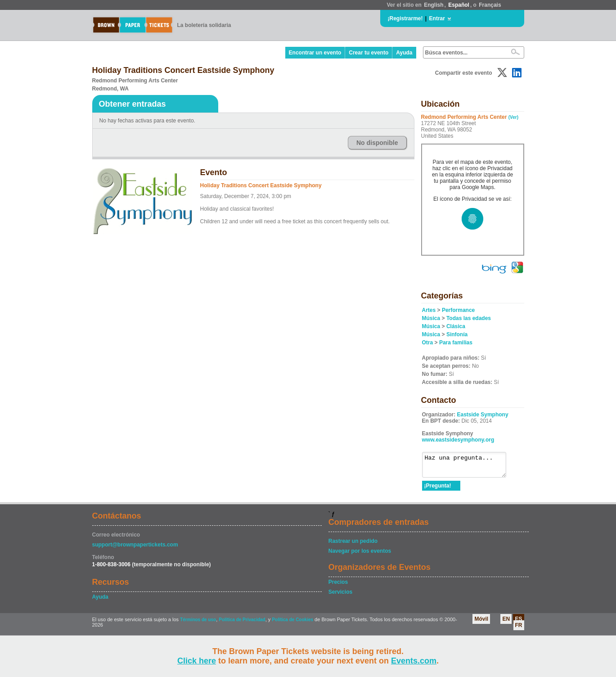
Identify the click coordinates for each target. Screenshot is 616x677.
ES (518, 623)
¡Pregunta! (438, 490)
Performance (458, 310)
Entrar (437, 18)
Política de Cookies (292, 624)
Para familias (456, 343)
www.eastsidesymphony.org (458, 440)
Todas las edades (469, 318)
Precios (338, 586)
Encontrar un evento (315, 53)
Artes (429, 310)
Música (431, 318)
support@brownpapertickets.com (135, 549)
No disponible (377, 143)
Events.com (414, 661)
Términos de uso (198, 624)
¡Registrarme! (405, 18)
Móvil (481, 623)
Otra (428, 343)
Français (490, 5)
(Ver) (513, 117)
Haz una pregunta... (469, 467)
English (434, 5)
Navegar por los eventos (360, 555)
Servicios (340, 596)
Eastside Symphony (483, 415)
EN (506, 623)
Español (459, 5)
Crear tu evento (369, 53)
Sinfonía (457, 334)
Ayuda (404, 53)
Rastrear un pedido (353, 545)
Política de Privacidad (242, 624)
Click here (197, 661)
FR (519, 629)
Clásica (456, 326)
